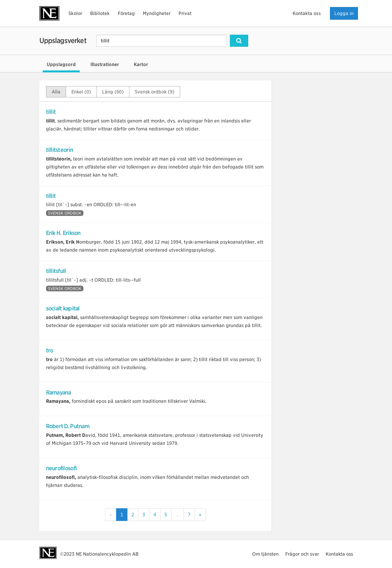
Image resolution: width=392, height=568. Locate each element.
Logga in (344, 13)
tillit (51, 112)
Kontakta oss (307, 13)
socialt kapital (63, 308)
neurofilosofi (62, 468)
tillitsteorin (60, 150)
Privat (185, 13)
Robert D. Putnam (68, 426)
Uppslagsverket (63, 41)
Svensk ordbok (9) (155, 92)
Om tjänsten (265, 554)
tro (50, 350)
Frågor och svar (302, 554)
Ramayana (59, 392)
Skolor (75, 13)
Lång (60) (113, 92)
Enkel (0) (81, 92)
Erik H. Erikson (63, 233)
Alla (56, 92)
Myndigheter (157, 13)
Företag (126, 13)
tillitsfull (56, 271)
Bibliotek (100, 13)
